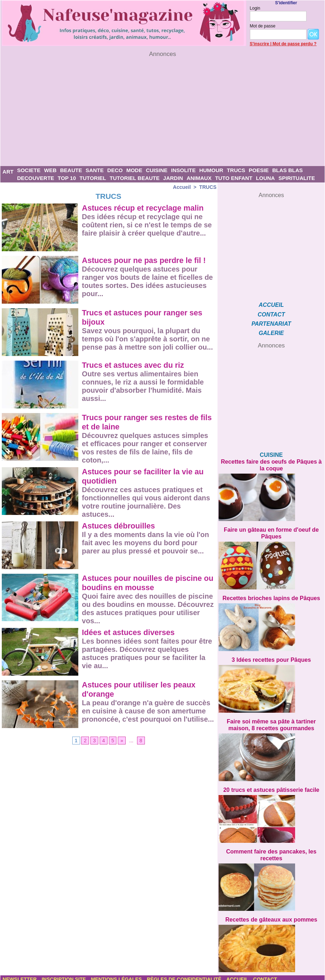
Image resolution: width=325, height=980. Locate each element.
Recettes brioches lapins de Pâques (271, 596)
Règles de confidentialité (186, 975)
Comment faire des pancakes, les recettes (271, 851)
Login (255, 8)
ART (8, 172)
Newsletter (20, 975)
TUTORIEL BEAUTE (135, 178)
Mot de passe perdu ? (295, 44)
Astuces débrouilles (119, 526)
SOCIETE (29, 170)
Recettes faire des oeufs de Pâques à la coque (271, 464)
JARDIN (173, 178)
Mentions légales (118, 975)
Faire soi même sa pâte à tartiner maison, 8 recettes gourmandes (271, 722)
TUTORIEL (93, 178)
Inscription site (65, 975)
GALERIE (271, 333)
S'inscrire (260, 44)
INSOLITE (183, 170)
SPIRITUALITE (297, 178)
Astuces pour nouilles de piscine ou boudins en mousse (143, 583)
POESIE (259, 170)
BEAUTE (71, 170)
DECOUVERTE (36, 178)
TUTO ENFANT (234, 178)
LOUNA (265, 178)
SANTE (95, 170)
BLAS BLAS (288, 170)
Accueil (182, 187)
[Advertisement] (162, 112)
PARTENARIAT (271, 323)
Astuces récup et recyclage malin (144, 208)
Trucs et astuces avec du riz (134, 365)
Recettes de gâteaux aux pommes (271, 915)
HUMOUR (211, 170)
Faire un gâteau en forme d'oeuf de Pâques (271, 532)
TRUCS (236, 170)
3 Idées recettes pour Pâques (271, 657)
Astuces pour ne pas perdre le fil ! (145, 260)
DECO (115, 170)
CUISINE (157, 170)
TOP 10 (67, 178)
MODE (134, 170)
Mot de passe (263, 26)
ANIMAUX (199, 178)
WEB (50, 170)
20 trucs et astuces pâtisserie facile (271, 786)
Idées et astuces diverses (129, 632)
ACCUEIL (271, 305)
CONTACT (271, 314)
